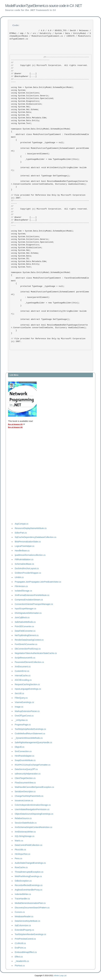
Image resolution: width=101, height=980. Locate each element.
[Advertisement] (20, 476)
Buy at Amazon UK (15, 427)
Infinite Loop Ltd (60, 976)
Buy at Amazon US (15, 424)
